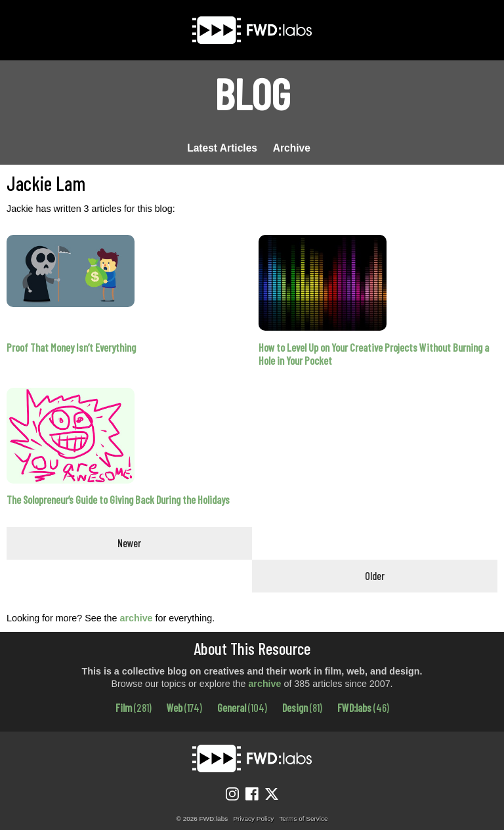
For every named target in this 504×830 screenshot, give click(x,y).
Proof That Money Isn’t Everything (71, 347)
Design (302, 708)
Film (134, 708)
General (242, 708)
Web (184, 708)
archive (136, 618)
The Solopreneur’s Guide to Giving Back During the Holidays (118, 500)
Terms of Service (303, 819)
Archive (292, 148)
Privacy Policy (253, 819)
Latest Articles (222, 148)
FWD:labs (363, 708)
